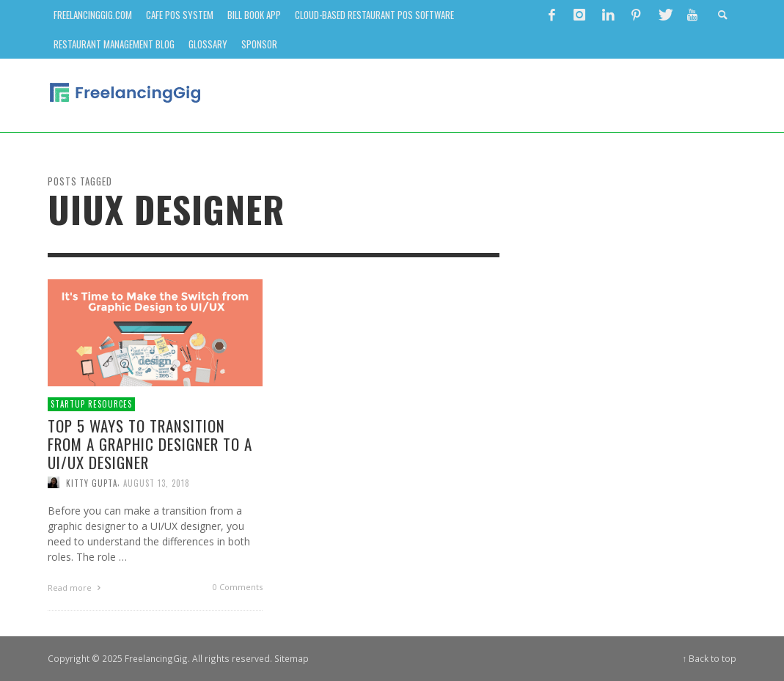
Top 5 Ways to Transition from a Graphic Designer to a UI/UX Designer (150, 444)
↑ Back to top (710, 658)
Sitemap (292, 658)
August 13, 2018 (157, 482)
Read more (76, 588)
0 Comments (238, 587)
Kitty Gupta (92, 482)
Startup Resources (91, 404)
